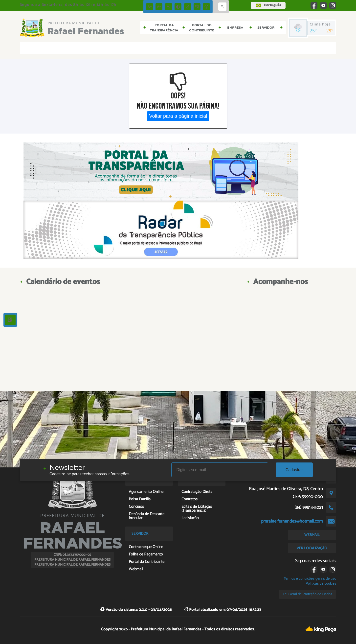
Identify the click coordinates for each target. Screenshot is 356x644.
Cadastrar (294, 470)
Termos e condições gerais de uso (310, 578)
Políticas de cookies (321, 583)
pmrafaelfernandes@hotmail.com (292, 521)
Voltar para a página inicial (178, 116)
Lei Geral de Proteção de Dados (308, 594)
